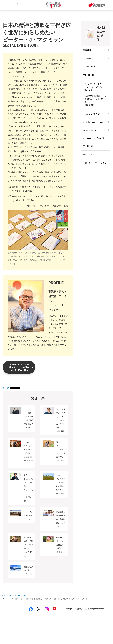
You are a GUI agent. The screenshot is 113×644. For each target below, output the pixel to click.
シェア (6, 391)
